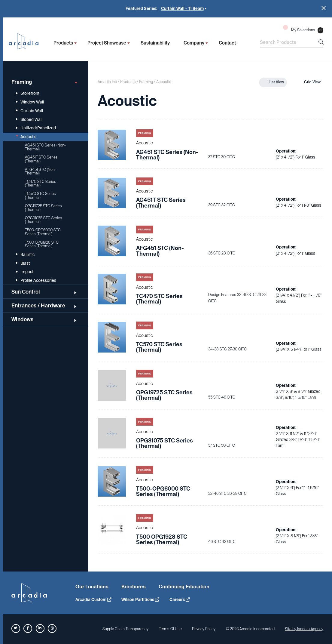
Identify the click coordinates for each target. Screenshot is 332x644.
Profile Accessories (36, 280)
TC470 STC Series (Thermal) (41, 183)
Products (63, 43)
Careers (180, 600)
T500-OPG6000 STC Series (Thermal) (43, 232)
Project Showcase (107, 43)
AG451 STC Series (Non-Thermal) (45, 147)
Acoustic (26, 137)
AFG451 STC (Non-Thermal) (41, 171)
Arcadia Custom (93, 600)
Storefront (28, 93)
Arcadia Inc (26, 41)
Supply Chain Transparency (125, 629)
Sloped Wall (29, 120)
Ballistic (25, 255)
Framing (44, 82)
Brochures (134, 587)
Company (194, 43)
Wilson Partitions (140, 600)
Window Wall (30, 102)
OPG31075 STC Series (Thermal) (44, 220)
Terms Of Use (170, 629)
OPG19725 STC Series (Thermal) (43, 208)
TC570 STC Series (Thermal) (40, 196)
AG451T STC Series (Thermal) (41, 159)
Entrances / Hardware (44, 306)
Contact (227, 43)
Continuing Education (184, 587)
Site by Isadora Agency (304, 629)
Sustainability (155, 43)
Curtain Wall (29, 111)
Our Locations (92, 587)
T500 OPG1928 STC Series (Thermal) (42, 244)
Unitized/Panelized (36, 128)
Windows (44, 319)
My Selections (303, 29)
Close (324, 8)
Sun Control (44, 292)
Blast (23, 263)
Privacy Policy (204, 629)
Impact (25, 272)
